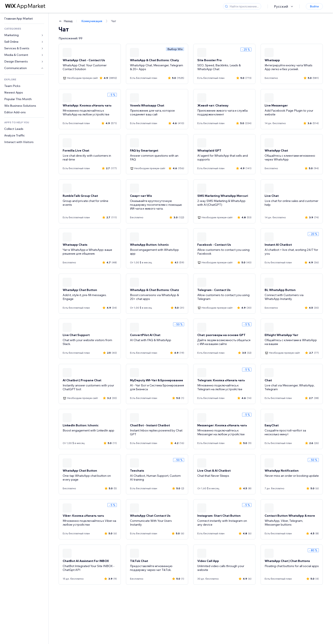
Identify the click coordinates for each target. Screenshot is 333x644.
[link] (24, 19)
